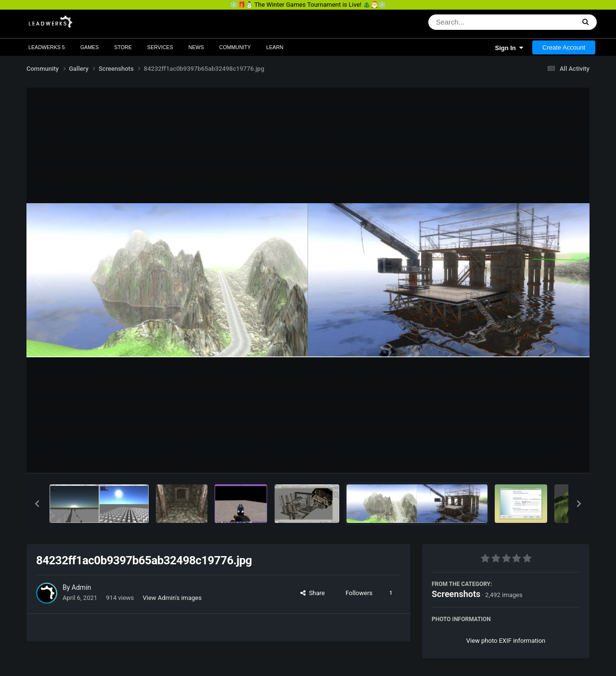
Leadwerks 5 (47, 47)
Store (123, 47)
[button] (37, 504)
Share (313, 593)
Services (160, 47)
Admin (81, 587)
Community (235, 47)
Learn (275, 47)
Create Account (564, 47)
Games (90, 47)
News (196, 47)
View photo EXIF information (506, 641)
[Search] (477, 22)
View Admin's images (172, 598)
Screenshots (456, 594)
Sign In (509, 48)
